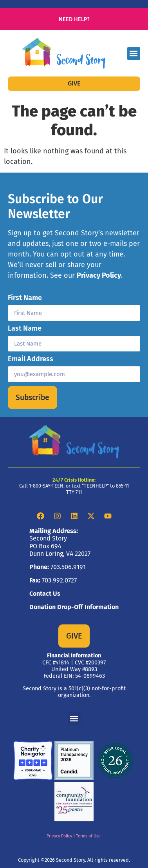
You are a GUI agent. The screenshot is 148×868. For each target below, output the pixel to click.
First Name (25, 298)
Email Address (31, 359)
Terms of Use (88, 836)
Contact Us (45, 594)
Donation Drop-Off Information (74, 607)
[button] (134, 54)
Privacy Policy (99, 275)
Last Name (25, 329)
